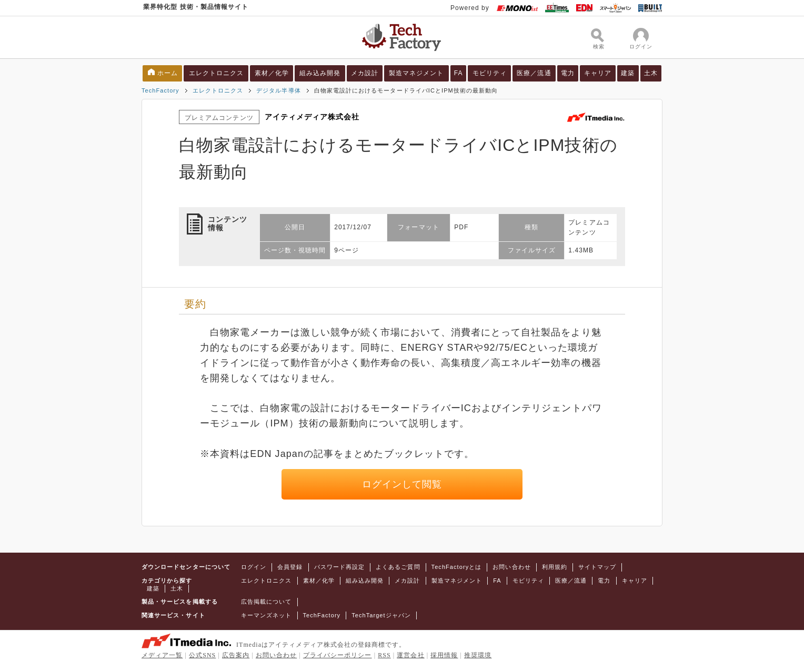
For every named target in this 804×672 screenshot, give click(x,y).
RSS (384, 655)
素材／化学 (272, 73)
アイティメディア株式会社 (312, 117)
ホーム (168, 73)
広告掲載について (267, 602)
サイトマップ (597, 567)
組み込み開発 (320, 73)
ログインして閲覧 (402, 484)
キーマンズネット (267, 615)
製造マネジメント (416, 73)
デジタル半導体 (278, 90)
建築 (628, 73)
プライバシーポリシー (338, 655)
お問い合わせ (511, 567)
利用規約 (555, 567)
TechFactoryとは (457, 567)
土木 (651, 73)
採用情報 (444, 655)
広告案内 (236, 655)
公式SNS (202, 655)
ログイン (254, 567)
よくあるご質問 (398, 567)
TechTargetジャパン (381, 615)
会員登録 (290, 567)
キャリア (598, 73)
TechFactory (160, 90)
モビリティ (490, 73)
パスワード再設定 (340, 567)
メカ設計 (365, 73)
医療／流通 (534, 73)
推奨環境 (478, 655)
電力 (568, 73)
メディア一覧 (162, 655)
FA (459, 73)
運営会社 (410, 655)
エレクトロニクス (217, 73)
